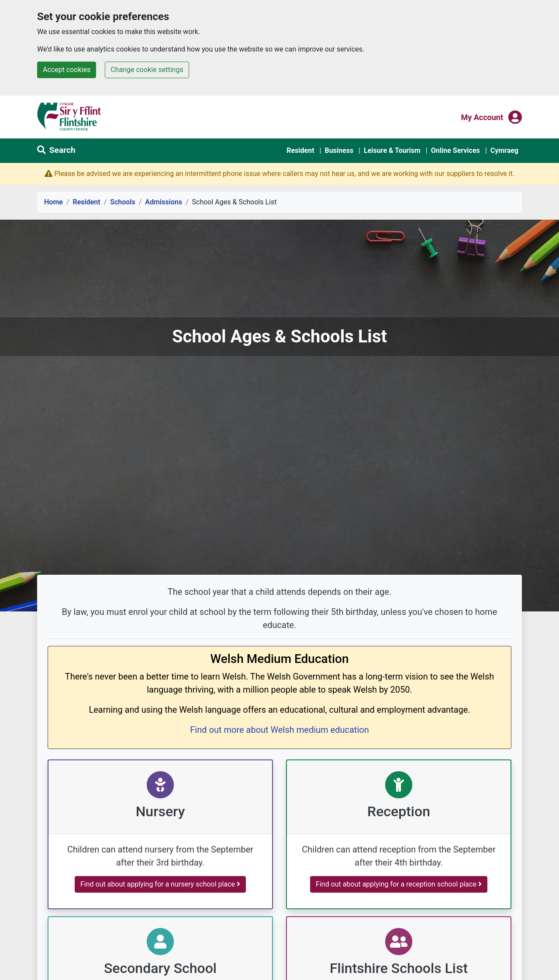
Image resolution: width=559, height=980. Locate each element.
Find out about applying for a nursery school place (160, 884)
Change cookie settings (147, 70)
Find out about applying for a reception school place (399, 884)
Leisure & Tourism (392, 150)
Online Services (455, 150)
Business (339, 150)
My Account (482, 117)
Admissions (164, 202)
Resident (300, 150)
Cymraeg (504, 150)
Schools (123, 202)
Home (53, 202)
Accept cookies (67, 70)
